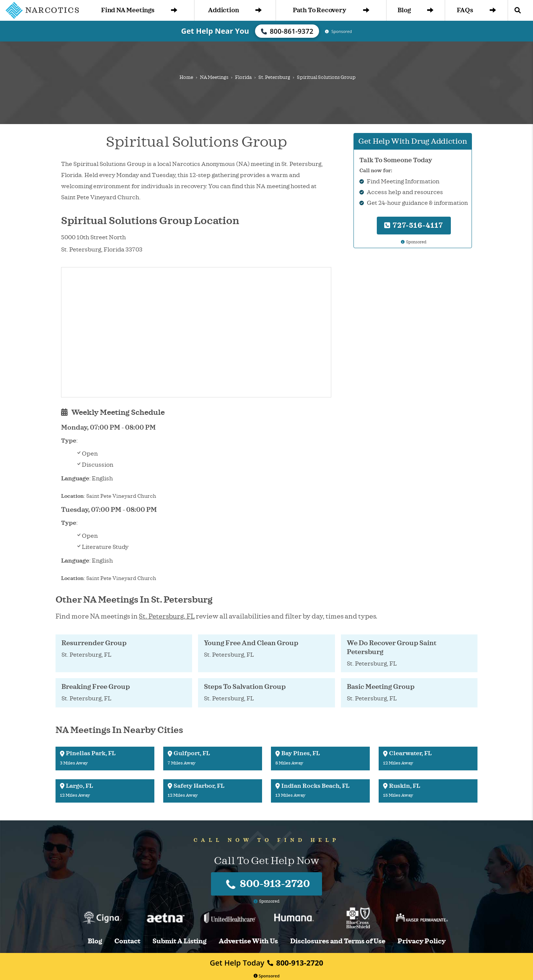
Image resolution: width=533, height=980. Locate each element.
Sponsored (267, 976)
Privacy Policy (422, 941)
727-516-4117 (414, 225)
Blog (415, 10)
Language (75, 479)
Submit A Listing (180, 941)
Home (186, 77)
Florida (243, 77)
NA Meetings (214, 77)
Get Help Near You (215, 31)
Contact (127, 941)
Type (69, 441)
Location (72, 496)
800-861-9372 (287, 31)
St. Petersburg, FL (167, 616)
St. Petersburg (274, 77)
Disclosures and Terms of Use (338, 941)
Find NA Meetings (139, 10)
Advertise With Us (248, 941)
